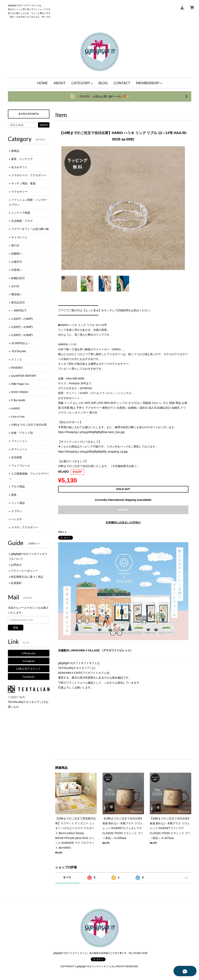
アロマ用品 (18, 487)
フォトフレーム (21, 465)
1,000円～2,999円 (22, 319)
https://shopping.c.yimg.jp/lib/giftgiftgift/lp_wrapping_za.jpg (93, 452)
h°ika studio (18, 400)
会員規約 (16, 583)
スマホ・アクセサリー (25, 527)
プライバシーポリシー (24, 571)
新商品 (15, 151)
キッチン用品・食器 (23, 183)
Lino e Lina (18, 417)
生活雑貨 (17, 457)
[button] (82, 83)
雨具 (14, 495)
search (44, 125)
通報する (62, 532)
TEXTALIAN (18, 351)
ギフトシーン (19, 449)
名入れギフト (19, 167)
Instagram (29, 661)
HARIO (15, 408)
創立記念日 (18, 302)
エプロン (17, 511)
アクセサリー (19, 192)
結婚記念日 (18, 278)
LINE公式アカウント (29, 669)
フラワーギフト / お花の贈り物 (30, 229)
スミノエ (17, 359)
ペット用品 (18, 503)
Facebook (29, 677)
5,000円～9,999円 (22, 335)
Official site (29, 653)
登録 (16, 628)
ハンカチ (17, 519)
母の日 (15, 245)
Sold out (123, 510)
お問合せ (16, 565)
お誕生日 (17, 262)
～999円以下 (19, 311)
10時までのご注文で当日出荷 (29, 425)
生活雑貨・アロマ (22, 221)
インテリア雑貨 (21, 213)
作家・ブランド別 (22, 433)
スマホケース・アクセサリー (29, 175)
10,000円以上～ (21, 343)
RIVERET (17, 368)
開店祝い (17, 294)
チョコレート (19, 237)
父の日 (15, 286)
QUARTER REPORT (24, 376)
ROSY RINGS (20, 392)
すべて (67, 877)
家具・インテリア (22, 159)
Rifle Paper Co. (20, 384)
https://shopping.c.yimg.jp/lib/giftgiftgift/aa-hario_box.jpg (91, 432)
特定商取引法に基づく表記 (27, 577)
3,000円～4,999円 (22, 327)
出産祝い (17, 270)
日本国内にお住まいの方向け (123, 522)
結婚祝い (17, 254)
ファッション (19, 441)
